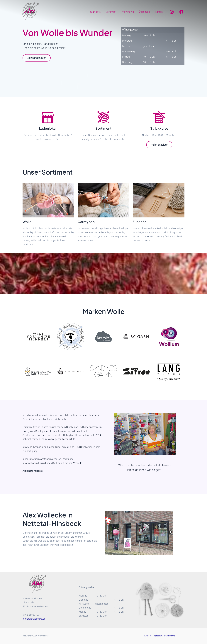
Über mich (145, 12)
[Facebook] (181, 12)
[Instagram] (172, 12)
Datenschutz (170, 636)
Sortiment (112, 12)
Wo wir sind (129, 12)
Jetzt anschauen (37, 58)
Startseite (97, 12)
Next (170, 532)
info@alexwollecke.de (34, 619)
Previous (108, 532)
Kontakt (159, 12)
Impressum (158, 636)
